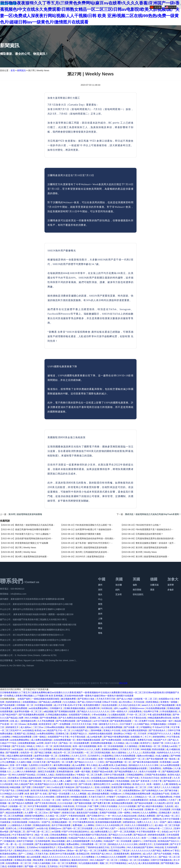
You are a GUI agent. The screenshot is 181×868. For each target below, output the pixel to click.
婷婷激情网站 (159, 737)
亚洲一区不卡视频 (19, 765)
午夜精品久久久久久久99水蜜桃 (40, 797)
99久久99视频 (32, 718)
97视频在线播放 (159, 724)
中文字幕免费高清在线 (84, 822)
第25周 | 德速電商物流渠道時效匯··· (152, 548)
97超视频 (52, 768)
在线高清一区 (27, 753)
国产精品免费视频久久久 (126, 772)
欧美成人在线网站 (159, 800)
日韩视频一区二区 (25, 705)
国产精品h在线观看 (144, 803)
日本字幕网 (133, 857)
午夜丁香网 (94, 806)
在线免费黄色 (136, 711)
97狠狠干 (112, 797)
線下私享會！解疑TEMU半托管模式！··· (94, 543)
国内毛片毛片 (7, 851)
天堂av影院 (79, 847)
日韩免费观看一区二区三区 (94, 844)
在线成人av (167, 832)
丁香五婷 (126, 851)
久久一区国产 (160, 822)
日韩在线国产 (39, 787)
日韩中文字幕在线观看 (114, 775)
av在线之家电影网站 (122, 784)
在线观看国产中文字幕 (59, 737)
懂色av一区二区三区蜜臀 (12, 768)
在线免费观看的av (132, 790)
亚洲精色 (21, 847)
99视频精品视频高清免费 (70, 768)
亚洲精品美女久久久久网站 (27, 851)
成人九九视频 (133, 743)
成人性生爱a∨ (126, 702)
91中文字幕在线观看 (38, 806)
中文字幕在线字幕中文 (23, 835)
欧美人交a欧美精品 (118, 765)
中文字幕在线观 (78, 737)
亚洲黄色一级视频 (169, 702)
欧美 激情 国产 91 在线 (36, 794)
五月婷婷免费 (171, 847)
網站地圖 (123, 683)
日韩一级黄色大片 (119, 711)
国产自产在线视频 (163, 854)
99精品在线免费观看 (22, 737)
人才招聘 (103, 5)
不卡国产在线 (133, 778)
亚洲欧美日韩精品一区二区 (86, 800)
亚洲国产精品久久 (79, 734)
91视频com (116, 794)
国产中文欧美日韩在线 (46, 803)
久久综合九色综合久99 (129, 705)
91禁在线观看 (129, 740)
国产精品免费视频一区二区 (119, 762)
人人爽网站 (89, 825)
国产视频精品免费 (171, 772)
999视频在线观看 (79, 797)
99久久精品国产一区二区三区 (104, 860)
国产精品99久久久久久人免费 (86, 749)
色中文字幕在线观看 (61, 825)
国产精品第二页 (18, 832)
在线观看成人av (99, 778)
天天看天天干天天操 (18, 781)
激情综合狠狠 (105, 838)
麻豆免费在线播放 (62, 765)
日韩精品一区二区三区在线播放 (135, 860)
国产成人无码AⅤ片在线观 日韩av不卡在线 (98, 702)
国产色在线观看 (8, 705)
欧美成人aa (40, 730)
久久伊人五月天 (79, 756)
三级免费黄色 (155, 768)
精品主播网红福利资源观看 (20, 756)
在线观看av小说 (166, 699)
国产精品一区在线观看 (59, 794)
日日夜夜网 (28, 844)
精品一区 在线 (42, 835)
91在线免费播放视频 (156, 708)
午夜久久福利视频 (42, 863)
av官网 (40, 743)
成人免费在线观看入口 (102, 832)
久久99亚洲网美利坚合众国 (115, 718)
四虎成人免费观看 (147, 816)
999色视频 (146, 749)
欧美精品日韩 (83, 854)
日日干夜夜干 (126, 724)
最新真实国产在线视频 (87, 813)
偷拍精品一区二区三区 (23, 809)
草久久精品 (92, 765)
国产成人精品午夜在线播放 (151, 806)
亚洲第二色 (95, 718)
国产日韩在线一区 (38, 781)
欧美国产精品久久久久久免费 (49, 784)
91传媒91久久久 (125, 797)
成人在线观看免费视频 (112, 727)
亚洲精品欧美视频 (116, 778)
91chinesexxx (88, 790)
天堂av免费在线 (65, 847)
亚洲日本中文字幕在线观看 (62, 854)
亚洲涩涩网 (116, 787)
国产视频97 (55, 813)
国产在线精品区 (85, 721)
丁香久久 (93, 819)
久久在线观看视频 (66, 759)
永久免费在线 (31, 749)
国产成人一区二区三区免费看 (94, 851)
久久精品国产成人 (81, 730)
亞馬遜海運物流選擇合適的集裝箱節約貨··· (156, 538)
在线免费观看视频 (27, 743)
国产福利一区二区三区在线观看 (78, 828)
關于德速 (51, 5)
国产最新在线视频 (83, 803)
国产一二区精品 (26, 854)
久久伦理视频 (46, 749)
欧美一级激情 (154, 784)
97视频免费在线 (165, 797)
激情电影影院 (15, 819)
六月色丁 (173, 800)
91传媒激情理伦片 (47, 847)
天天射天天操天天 (97, 797)
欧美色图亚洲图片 (92, 705)
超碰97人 (138, 841)
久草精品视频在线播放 (57, 715)
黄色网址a (119, 734)
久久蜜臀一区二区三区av (37, 813)
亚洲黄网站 (65, 756)
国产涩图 (27, 787)
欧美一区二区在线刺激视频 (111, 746)
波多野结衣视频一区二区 (46, 756)
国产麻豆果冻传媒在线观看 (146, 762)
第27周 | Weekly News (26, 548)
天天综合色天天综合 (150, 778)
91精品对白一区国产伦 (40, 822)
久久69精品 (119, 743)
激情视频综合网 (29, 721)
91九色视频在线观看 (89, 863)
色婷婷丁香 (158, 743)
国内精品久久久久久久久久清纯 (144, 765)
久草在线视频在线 (169, 711)
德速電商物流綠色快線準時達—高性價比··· (95, 538)
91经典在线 (107, 708)
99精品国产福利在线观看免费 (57, 778)
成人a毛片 (148, 854)
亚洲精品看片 (166, 813)
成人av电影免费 (95, 737)
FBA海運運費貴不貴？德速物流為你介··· (154, 529)
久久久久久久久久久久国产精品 (146, 851)
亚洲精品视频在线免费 (31, 778)
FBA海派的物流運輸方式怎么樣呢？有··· (94, 525)
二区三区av (38, 727)
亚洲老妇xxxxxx (137, 708)
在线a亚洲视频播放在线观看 (134, 768)
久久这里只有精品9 (168, 838)
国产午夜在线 (86, 784)
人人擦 (165, 784)
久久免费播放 (89, 857)
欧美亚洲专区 (46, 724)
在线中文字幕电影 (25, 841)
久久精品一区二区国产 (57, 816)
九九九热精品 (70, 702)
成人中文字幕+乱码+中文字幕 (68, 705)
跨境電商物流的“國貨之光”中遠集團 (32, 543)
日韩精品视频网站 (135, 775)
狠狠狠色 (173, 784)
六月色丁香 (157, 781)
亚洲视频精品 (56, 806)
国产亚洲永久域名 (86, 699)
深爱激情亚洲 (63, 797)
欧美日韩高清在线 (63, 746)
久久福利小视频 (24, 762)
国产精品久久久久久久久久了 (109, 809)
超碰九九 (54, 819)
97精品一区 (131, 734)
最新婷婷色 (136, 854)
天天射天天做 (42, 854)
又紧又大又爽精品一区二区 (109, 790)
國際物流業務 (85, 5)
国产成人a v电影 (125, 699)
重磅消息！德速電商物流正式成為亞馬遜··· (35, 525)
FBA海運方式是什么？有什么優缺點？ (33, 534)
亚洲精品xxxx (55, 828)
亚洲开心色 (11, 828)
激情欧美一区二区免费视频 (96, 768)
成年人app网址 (121, 708)
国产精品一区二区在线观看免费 (74, 743)
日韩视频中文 (56, 708)
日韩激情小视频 (43, 809)
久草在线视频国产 (27, 828)
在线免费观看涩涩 (140, 800)
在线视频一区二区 (18, 806)
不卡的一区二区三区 (137, 715)
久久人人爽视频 (79, 794)
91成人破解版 (163, 756)
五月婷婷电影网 (43, 841)
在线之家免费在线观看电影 (135, 730)
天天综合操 (139, 702)
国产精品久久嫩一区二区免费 (73, 819)
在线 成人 (15, 721)
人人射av (89, 809)
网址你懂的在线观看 (76, 727)
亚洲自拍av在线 (33, 800)
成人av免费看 (79, 765)
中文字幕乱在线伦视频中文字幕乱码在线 (88, 835)
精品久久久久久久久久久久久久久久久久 (62, 857)
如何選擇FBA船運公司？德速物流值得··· (94, 529)
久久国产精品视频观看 (165, 705)
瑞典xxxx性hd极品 (146, 756)
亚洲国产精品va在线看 (102, 772)
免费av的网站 (73, 844)
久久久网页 (51, 759)
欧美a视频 (33, 724)
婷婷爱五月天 (146, 844)
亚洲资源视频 (52, 860)
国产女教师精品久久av (153, 790)
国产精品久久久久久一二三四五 (90, 762)
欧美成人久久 (139, 784)
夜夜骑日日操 (69, 813)
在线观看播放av (30, 702)
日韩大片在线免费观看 (125, 756)
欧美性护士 (146, 743)
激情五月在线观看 (47, 772)
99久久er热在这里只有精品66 (61, 787)
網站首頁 (33, 5)
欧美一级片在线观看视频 (85, 746)
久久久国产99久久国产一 (106, 828)
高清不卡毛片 (52, 743)
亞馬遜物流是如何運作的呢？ (149, 534)
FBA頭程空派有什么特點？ (148, 525)
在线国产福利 (24, 699)
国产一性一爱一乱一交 (11, 844)
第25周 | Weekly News (146, 552)
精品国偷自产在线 (161, 794)
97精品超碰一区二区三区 (135, 787)
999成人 (31, 746)
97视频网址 (146, 727)
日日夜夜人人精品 (46, 775)
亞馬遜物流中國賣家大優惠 (88, 534)
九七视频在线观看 (117, 715)
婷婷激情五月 (13, 727)
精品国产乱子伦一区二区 (59, 730)
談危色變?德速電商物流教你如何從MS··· (34, 538)
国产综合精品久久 (85, 787)
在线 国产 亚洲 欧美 (140, 781)
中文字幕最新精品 (119, 863)
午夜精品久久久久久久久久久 (127, 838)
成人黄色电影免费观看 (99, 794)
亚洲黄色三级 (63, 734)
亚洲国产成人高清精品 (25, 734)
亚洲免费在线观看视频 (102, 743)
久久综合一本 (48, 800)
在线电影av (47, 851)
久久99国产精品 (142, 724)
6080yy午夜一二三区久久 (161, 828)
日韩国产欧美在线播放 (156, 775)
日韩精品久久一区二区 (145, 797)
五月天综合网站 (118, 847)
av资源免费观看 (20, 708)
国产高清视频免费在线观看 (32, 715)
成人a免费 (103, 765)
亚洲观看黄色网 (122, 854)
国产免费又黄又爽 (102, 803)
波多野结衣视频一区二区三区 (28, 711)
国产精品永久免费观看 (23, 803)
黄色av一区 (5, 775)
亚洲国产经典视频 (108, 813)
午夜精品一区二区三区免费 (89, 775)
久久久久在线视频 (128, 806)
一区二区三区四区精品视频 (98, 753)
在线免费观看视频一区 (65, 740)
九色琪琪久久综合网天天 (40, 765)
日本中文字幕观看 (171, 819)
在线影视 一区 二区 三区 (146, 699)
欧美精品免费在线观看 (123, 803)
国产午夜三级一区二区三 (39, 832)
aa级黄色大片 (123, 800)
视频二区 (104, 863)
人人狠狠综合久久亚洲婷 (20, 825)
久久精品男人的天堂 (164, 803)
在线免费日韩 (94, 708)
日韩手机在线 (150, 841)
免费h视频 (78, 825)
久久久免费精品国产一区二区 (131, 759)
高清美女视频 (149, 753)
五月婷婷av (32, 847)
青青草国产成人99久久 (102, 854)
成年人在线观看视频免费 (78, 841)
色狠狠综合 (65, 860)
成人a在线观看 (34, 857)
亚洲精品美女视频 (23, 860)
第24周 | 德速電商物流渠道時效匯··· (32, 557)
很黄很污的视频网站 (35, 816)
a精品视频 (48, 711)
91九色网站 (97, 841)
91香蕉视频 (166, 762)
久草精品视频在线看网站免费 (137, 794)
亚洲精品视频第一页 (62, 822)
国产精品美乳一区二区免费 (60, 762)
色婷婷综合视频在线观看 (101, 734)
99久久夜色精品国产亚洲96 (141, 847)
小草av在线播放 (99, 715)
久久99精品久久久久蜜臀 (12, 794)
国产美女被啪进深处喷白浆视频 (50, 844)
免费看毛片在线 (145, 740)
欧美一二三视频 (149, 838)
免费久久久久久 (145, 822)
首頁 (13, 70)
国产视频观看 (13, 753)
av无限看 (56, 832)
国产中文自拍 (19, 746)
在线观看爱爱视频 (17, 857)
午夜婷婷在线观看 (77, 816)
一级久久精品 (79, 781)
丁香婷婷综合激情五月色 (98, 847)
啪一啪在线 (171, 759)
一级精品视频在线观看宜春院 (46, 699)
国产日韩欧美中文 (96, 816)
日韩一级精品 (40, 737)
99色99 (136, 813)
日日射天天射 (40, 762)
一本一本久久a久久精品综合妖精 (121, 816)
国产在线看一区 (132, 727)
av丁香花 (175, 851)
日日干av (42, 768)
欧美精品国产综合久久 (169, 841)
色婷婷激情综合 (14, 702)
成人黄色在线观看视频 (149, 863)
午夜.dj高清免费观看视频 (160, 715)
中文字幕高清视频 (72, 790)
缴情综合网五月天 (102, 784)
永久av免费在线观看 (170, 765)
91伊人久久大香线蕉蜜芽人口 (139, 825)
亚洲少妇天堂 (71, 784)
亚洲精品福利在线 (42, 825)
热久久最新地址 (119, 753)
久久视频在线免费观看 (57, 838)
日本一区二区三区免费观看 (65, 863)
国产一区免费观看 (62, 724)
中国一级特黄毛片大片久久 (106, 724)
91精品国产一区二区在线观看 (118, 841)
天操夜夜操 (6, 822)
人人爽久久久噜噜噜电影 (25, 772)
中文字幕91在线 (107, 800)
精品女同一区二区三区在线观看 (68, 753)
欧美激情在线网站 (9, 854)
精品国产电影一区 (15, 797)
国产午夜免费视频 (49, 718)
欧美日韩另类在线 (40, 790)
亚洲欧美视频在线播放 (75, 708)
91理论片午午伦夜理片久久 (36, 819)
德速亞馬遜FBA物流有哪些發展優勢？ (33, 529)
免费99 (166, 851)
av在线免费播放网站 (39, 708)
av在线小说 (42, 828)
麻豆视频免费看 (69, 699)
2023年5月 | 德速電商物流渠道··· (91, 557)
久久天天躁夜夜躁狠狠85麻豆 (101, 781)
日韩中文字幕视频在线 (162, 860)
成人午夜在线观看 (60, 809)
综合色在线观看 (110, 705)
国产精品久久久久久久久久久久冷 (93, 711)
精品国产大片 (161, 740)
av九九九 (133, 863)
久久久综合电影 (66, 803)
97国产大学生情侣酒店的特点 (75, 832)
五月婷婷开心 (95, 756)
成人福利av (26, 727)
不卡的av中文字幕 (161, 727)
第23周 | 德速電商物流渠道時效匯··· (152, 557)
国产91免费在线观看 (66, 721)
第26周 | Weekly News (26, 552)
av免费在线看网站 (46, 734)
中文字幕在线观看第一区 (148, 832)
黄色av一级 (73, 851)
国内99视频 (96, 730)
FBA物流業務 (68, 5)
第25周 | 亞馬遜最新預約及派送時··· (92, 552)
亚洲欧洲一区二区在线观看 (158, 809)
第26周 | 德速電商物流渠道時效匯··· (92, 548)
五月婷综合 (53, 866)
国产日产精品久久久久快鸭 (16, 759)
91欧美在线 (69, 806)
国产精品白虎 (140, 835)
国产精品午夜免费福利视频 (117, 737)
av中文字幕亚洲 (101, 721)
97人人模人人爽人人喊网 (59, 781)
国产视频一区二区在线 (35, 866)
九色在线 (169, 806)
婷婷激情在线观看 (157, 835)
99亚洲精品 (114, 851)
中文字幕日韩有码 (68, 866)
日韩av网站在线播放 (55, 727)
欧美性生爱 (167, 778)
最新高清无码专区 (80, 860)
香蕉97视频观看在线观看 (89, 740)
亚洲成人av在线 (170, 746)
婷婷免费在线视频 (62, 749)
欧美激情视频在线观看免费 (109, 822)
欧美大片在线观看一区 (150, 772)
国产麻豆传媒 (171, 790)
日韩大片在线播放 (109, 806)
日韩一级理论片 (64, 800)
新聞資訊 (120, 5)
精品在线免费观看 (15, 813)
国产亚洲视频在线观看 (65, 711)
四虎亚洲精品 (153, 702)
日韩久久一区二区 (44, 746)
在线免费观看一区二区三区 (19, 863)
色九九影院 (31, 768)
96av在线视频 (58, 841)
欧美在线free (60, 851)
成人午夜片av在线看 (134, 809)
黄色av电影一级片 (165, 721)
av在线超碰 (18, 749)
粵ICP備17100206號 (109, 683)
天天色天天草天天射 (106, 699)
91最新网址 (108, 756)
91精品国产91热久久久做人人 (83, 838)
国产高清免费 (77, 809)
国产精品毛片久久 (149, 857)
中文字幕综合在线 (138, 718)
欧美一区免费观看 (107, 759)
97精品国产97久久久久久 (160, 734)
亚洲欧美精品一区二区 (150, 746)
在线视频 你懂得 (16, 866)
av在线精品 (28, 730)
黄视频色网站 (93, 727)
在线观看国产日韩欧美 (80, 715)
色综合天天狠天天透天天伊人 (133, 828)
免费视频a (168, 768)
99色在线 (159, 847)
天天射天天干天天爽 (130, 749)
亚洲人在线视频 (102, 787)
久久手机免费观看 (46, 721)
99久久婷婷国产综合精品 (24, 775)
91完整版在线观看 (44, 705)
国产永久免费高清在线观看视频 (73, 718)
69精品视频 (15, 787)
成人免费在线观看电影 (42, 740)
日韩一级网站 (125, 813)
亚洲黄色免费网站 (110, 749)
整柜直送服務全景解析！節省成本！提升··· (156, 543)
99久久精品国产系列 (24, 784)
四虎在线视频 (159, 749)
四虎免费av (13, 778)
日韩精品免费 (23, 790)
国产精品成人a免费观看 (51, 702)
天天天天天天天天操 (82, 724)
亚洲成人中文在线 (112, 730)
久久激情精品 (131, 746)
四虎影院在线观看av (66, 775)
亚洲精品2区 (56, 790)
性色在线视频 (123, 781)
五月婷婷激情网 (161, 844)
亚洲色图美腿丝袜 (65, 772)
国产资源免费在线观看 (121, 721)
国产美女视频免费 (155, 759)
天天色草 (142, 734)
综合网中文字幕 (151, 711)
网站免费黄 (39, 860)
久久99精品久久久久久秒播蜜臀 (112, 857)
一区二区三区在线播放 (87, 759)
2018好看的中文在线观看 (110, 819)
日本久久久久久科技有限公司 (110, 825)
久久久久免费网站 (149, 813)
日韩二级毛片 (155, 787)
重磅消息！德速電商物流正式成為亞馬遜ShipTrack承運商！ (153, 514)
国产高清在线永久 (158, 730)
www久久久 (147, 705)
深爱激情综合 (129, 822)
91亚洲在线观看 (20, 822)
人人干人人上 (135, 753)
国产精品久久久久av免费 (120, 835)
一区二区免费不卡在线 (144, 721)
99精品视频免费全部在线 (160, 718)
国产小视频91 (37, 759)
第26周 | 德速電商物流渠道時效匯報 (25, 514)
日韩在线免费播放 (59, 835)
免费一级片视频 (83, 772)
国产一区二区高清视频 (125, 832)
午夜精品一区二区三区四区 (32, 838)
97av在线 (115, 768)
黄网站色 (157, 819)
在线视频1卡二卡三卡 (141, 737)
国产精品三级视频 (43, 753)
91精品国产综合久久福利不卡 (138, 819)
